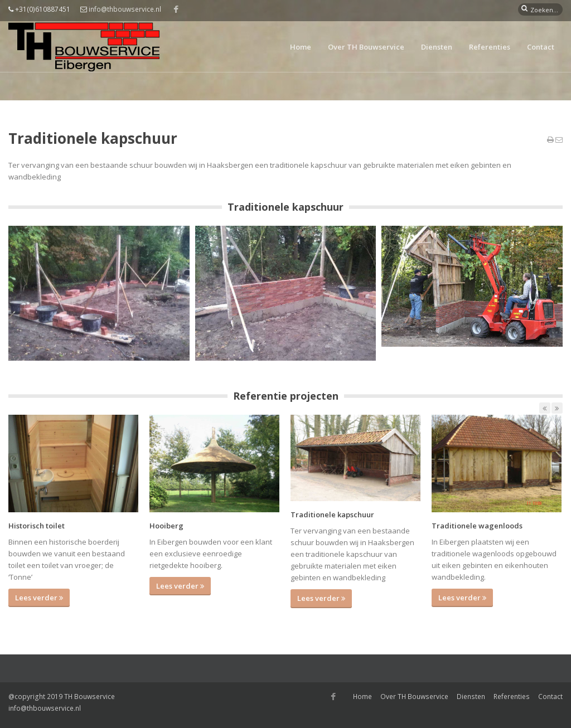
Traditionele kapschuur (332, 515)
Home (301, 47)
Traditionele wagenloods (477, 526)
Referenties (490, 47)
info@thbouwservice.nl (125, 9)
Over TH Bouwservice (366, 47)
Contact (541, 47)
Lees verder (39, 598)
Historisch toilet (37, 526)
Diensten (437, 47)
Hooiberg (166, 526)
